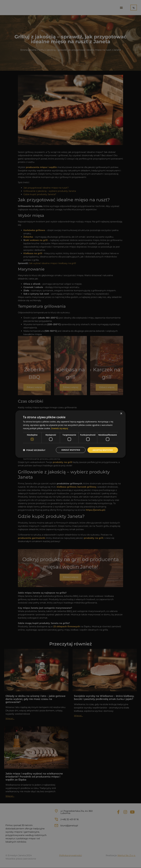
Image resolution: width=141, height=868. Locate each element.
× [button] (121, 413)
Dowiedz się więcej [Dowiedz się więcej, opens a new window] (60, 428)
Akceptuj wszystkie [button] (102, 450)
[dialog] (70, 434)
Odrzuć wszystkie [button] (69, 450)
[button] (34, 450)
